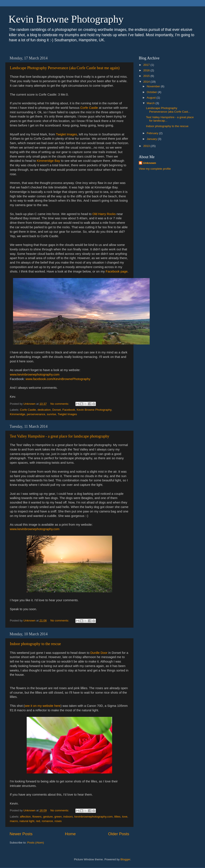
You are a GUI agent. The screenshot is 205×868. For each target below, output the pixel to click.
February (153, 133)
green (58, 817)
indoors (68, 817)
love (125, 817)
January (152, 139)
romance (47, 821)
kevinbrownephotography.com (93, 817)
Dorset (57, 410)
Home (70, 834)
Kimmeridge (18, 414)
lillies (117, 817)
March (151, 103)
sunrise (51, 414)
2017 (147, 65)
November (154, 86)
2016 (147, 70)
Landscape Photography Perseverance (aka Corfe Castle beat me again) (65, 68)
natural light (27, 821)
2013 (147, 146)
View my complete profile (155, 169)
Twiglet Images (67, 134)
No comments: (60, 404)
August (152, 98)
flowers (37, 817)
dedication (44, 410)
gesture (48, 817)
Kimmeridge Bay (48, 161)
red (38, 821)
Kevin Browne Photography (66, 19)
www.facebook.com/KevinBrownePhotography (58, 379)
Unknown (150, 163)
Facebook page (117, 271)
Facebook (69, 410)
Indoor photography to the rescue (35, 644)
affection (25, 817)
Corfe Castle (89, 108)
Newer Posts (21, 834)
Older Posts (119, 834)
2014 (147, 82)
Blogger (125, 859)
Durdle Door (99, 653)
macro (14, 821)
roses (58, 821)
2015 (147, 76)
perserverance (36, 414)
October (152, 92)
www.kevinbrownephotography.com (35, 374)
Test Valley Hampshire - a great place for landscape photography (60, 436)
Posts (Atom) (36, 843)
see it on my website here (42, 706)
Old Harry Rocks (104, 214)
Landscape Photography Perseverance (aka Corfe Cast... (168, 110)
